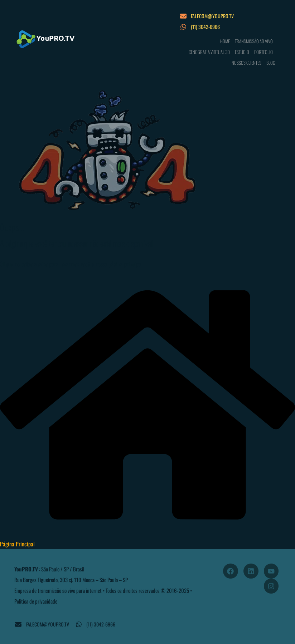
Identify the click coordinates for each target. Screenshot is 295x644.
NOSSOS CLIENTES (246, 63)
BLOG (271, 63)
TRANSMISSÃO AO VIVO (254, 41)
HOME (225, 41)
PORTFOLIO (263, 52)
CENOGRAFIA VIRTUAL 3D (209, 52)
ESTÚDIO (242, 52)
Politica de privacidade (36, 601)
